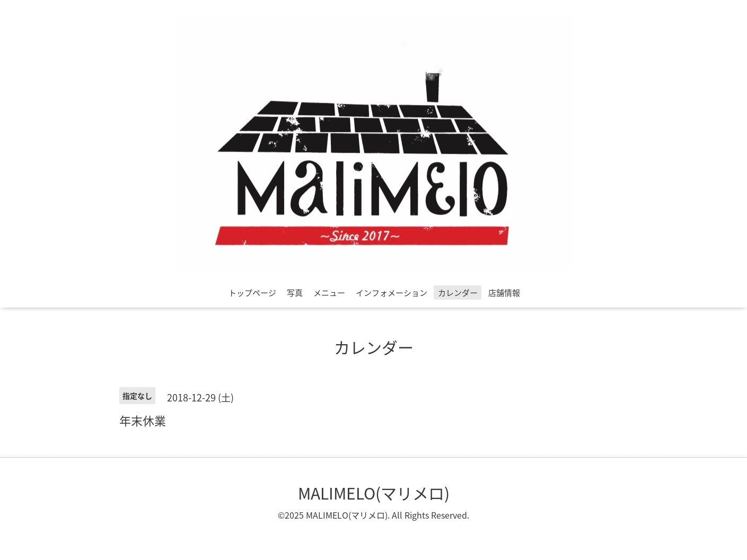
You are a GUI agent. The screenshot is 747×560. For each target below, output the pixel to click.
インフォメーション (392, 293)
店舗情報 (504, 293)
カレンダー (458, 293)
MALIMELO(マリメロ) (374, 493)
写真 (295, 293)
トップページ (252, 293)
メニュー (329, 293)
